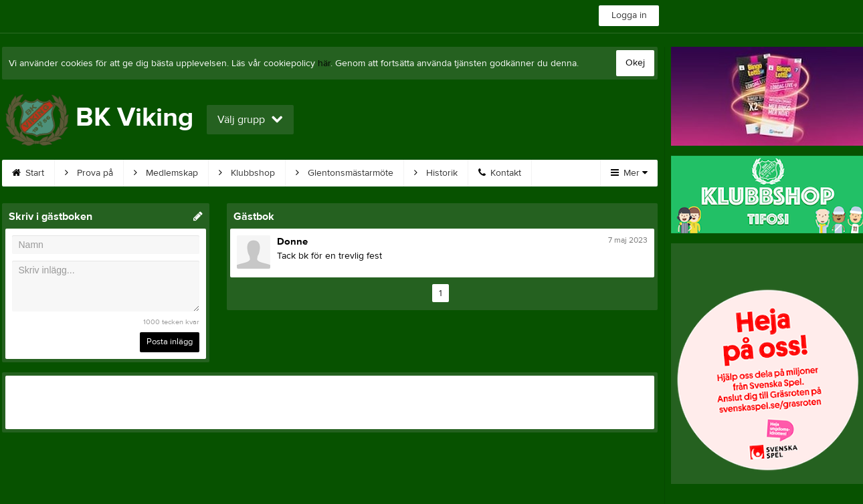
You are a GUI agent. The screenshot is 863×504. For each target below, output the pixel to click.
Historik (436, 173)
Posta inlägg (170, 342)
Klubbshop (247, 173)
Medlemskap (166, 173)
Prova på (89, 173)
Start (28, 173)
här (324, 64)
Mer (629, 173)
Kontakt (500, 173)
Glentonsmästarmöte (345, 173)
